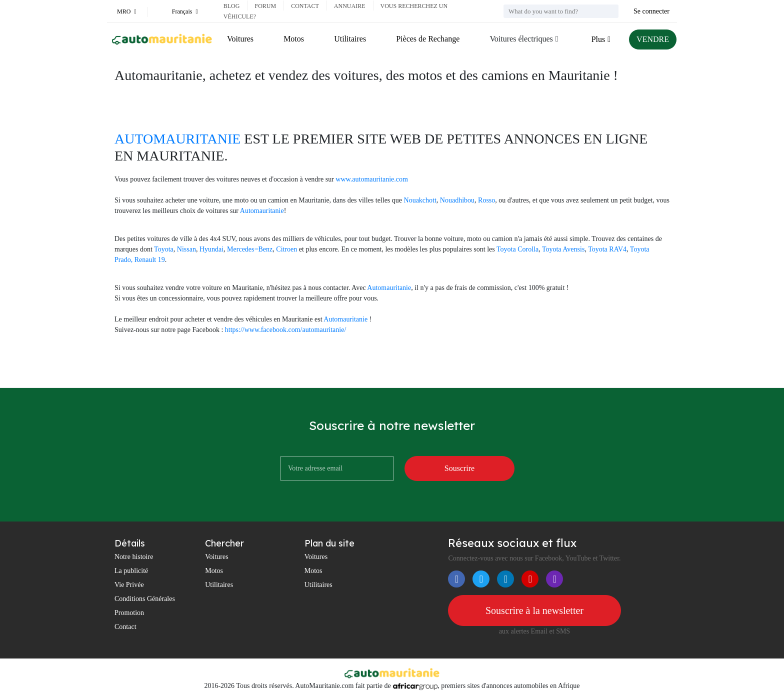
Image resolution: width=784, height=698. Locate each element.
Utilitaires (350, 39)
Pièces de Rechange (428, 39)
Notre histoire (134, 557)
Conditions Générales (145, 599)
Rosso (486, 200)
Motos (294, 39)
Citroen (286, 249)
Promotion (129, 613)
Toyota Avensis (563, 249)
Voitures (240, 39)
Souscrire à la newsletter (534, 610)
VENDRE (653, 39)
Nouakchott (420, 200)
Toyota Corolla (517, 249)
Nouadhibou (457, 200)
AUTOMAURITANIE (177, 139)
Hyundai (211, 249)
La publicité (131, 571)
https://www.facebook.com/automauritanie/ (285, 330)
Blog (232, 6)
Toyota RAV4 (607, 249)
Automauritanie (262, 211)
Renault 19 (150, 260)
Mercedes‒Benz (250, 249)
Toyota (164, 249)
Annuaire (350, 6)
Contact (305, 6)
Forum (265, 6)
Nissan (186, 249)
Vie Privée (129, 585)
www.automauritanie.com (372, 179)
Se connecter (651, 11)
